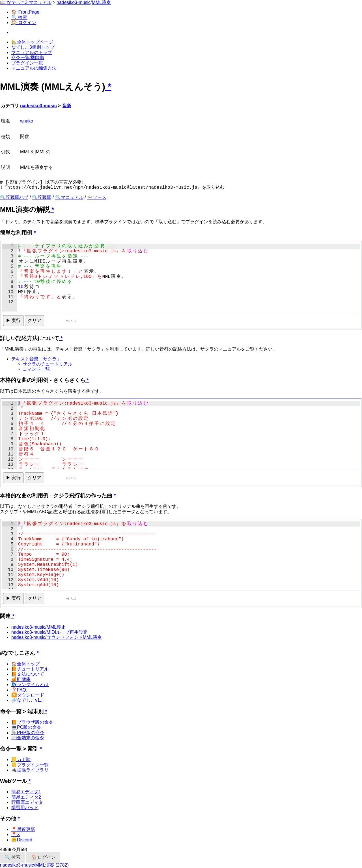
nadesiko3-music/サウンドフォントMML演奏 (57, 637)
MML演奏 (102, 2)
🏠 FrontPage (25, 12)
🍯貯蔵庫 (21, 679)
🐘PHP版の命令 (28, 733)
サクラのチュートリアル (48, 364)
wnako (27, 121)
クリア (35, 320)
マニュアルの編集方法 (34, 68)
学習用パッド (25, 808)
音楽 (66, 106)
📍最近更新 (23, 829)
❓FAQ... (21, 690)
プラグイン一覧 (27, 63)
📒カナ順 (21, 759)
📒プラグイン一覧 (30, 765)
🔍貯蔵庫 (42, 197)
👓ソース (97, 197)
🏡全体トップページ (32, 42)
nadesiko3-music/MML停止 (38, 627)
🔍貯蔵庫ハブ (14, 197)
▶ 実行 (13, 320)
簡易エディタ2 (26, 797)
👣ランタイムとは (30, 685)
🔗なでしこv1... (27, 700)
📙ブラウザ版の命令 (32, 722)
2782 (62, 865)
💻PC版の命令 (26, 727)
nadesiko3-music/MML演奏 (27, 865)
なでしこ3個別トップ (33, 47)
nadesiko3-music (74, 2)
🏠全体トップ (25, 664)
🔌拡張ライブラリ (30, 770)
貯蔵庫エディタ (27, 802)
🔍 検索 (19, 17)
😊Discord (22, 840)
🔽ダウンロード (28, 695)
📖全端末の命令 (28, 738)
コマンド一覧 (36, 369)
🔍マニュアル (69, 197)
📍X (16, 834)
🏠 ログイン (24, 22)
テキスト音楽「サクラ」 (36, 359)
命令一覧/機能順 (28, 58)
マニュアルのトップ (32, 52)
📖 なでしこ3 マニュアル (26, 2)
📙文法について (28, 674)
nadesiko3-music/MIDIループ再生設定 (49, 632)
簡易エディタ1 (26, 792)
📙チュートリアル (30, 669)
